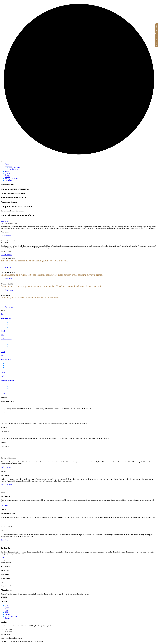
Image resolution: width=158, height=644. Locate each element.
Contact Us (8, 180)
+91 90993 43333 (6, 235)
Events (7, 175)
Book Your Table (6, 467)
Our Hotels (8, 166)
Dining (7, 611)
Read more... (9, 267)
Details (3, 331)
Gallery (7, 177)
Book (3, 314)
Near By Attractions (11, 179)
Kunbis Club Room (6, 318)
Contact (7, 618)
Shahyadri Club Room (7, 380)
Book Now (4, 505)
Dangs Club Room (6, 360)
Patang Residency (15, 168)
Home (7, 605)
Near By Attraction (11, 616)
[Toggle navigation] (2, 161)
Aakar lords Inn (14, 170)
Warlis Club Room (6, 339)
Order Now (4, 557)
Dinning (7, 173)
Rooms (7, 171)
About (7, 164)
